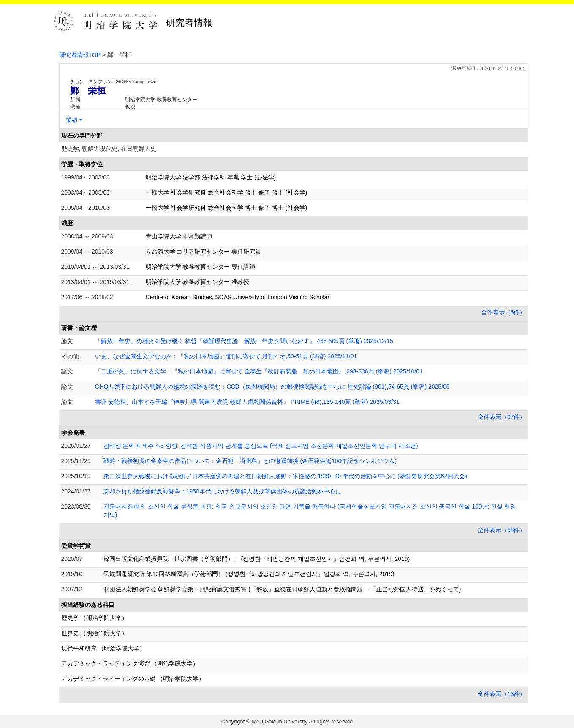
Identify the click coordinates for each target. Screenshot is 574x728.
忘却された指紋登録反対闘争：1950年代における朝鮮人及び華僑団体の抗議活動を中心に (222, 491)
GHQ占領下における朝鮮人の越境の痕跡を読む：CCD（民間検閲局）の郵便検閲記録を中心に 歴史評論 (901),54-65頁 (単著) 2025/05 (272, 387)
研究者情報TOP (80, 55)
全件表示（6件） (503, 312)
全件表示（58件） (502, 530)
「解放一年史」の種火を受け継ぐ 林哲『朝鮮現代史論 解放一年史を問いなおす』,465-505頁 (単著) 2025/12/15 (244, 341)
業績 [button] (72, 120)
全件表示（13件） (502, 694)
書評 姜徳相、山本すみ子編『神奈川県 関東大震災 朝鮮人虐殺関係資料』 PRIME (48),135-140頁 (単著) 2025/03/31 (247, 402)
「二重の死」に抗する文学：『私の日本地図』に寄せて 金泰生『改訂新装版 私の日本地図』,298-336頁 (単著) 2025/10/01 (259, 371)
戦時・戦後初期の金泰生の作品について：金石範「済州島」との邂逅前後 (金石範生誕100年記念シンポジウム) (250, 461)
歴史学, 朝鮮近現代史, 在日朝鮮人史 (109, 149)
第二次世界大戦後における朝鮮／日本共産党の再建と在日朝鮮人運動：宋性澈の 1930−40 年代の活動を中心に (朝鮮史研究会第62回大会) (285, 476)
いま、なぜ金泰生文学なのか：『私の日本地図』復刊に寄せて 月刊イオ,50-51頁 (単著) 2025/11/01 (226, 356)
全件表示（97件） (502, 417)
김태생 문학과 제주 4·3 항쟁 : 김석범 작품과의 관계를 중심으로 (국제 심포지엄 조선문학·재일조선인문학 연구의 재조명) (261, 446)
